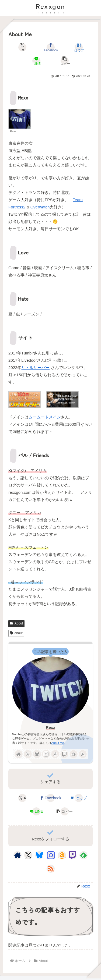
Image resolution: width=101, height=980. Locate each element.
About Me (58, 743)
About (16, 623)
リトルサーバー (35, 367)
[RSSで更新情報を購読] (83, 754)
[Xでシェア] (23, 47)
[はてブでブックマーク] (79, 47)
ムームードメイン (45, 417)
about (16, 633)
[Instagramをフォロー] (46, 754)
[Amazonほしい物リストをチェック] (55, 754)
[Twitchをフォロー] (64, 754)
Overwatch (40, 207)
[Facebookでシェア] (51, 47)
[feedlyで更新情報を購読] (74, 754)
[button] (65, 61)
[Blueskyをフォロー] (37, 754)
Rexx (51, 727)
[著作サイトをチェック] (19, 754)
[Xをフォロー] (28, 754)
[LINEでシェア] (37, 61)
